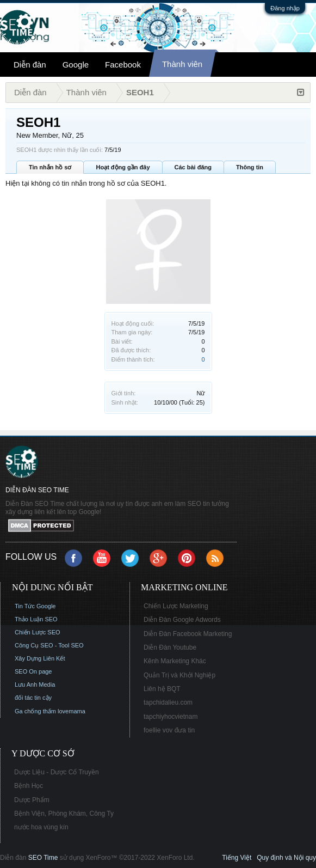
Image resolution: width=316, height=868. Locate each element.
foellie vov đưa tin (169, 730)
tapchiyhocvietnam (171, 717)
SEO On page (33, 671)
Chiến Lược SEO (38, 632)
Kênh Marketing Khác (175, 661)
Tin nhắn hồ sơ (50, 167)
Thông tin (250, 167)
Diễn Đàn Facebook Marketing (188, 634)
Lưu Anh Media (35, 684)
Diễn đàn (30, 65)
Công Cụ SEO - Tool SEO (49, 645)
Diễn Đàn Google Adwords (182, 620)
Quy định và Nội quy (286, 858)
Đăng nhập (285, 8)
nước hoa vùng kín (41, 827)
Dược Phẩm (32, 800)
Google (76, 65)
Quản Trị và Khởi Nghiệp (179, 675)
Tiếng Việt (237, 858)
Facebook (123, 65)
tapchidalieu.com (168, 702)
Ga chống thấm (35, 711)
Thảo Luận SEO (36, 619)
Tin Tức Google (35, 606)
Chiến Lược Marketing (176, 606)
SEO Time (43, 858)
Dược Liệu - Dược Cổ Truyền (57, 772)
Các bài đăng (193, 167)
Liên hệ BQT (162, 689)
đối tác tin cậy (33, 698)
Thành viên (182, 64)
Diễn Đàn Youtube (170, 647)
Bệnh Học (29, 786)
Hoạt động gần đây (123, 167)
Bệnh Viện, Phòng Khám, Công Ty (64, 814)
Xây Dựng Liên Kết (40, 658)
